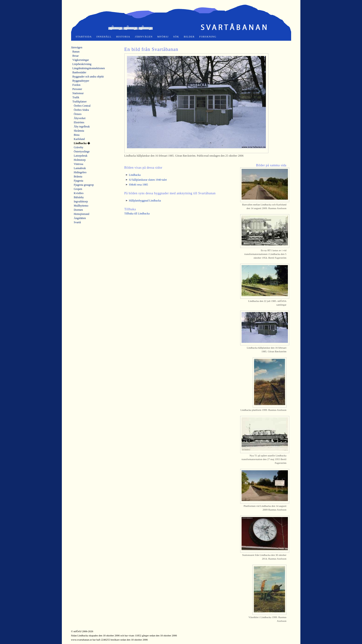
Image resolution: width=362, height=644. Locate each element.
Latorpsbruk (81, 156)
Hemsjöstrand (82, 214)
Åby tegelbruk (82, 127)
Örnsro (78, 114)
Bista (77, 135)
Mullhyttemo (81, 206)
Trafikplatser (80, 102)
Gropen (78, 189)
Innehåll (104, 37)
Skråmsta (79, 131)
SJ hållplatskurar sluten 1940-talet (148, 180)
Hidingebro (80, 172)
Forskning (208, 37)
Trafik (76, 97)
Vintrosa (79, 164)
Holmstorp (80, 160)
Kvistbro (79, 193)
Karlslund (79, 139)
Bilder (189, 37)
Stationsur (78, 93)
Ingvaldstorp (81, 201)
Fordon (77, 85)
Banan (76, 52)
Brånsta (78, 176)
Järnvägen (144, 37)
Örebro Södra (81, 110)
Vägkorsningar (81, 60)
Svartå (77, 222)
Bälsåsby (79, 197)
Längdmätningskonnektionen (89, 68)
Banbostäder (79, 72)
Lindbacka (135, 175)
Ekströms (79, 122)
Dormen (78, 210)
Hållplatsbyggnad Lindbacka (145, 201)
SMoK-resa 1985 (139, 185)
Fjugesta (79, 181)
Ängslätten (80, 218)
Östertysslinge (82, 152)
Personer (77, 89)
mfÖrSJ (163, 37)
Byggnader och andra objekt (88, 77)
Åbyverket (80, 118)
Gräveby (79, 147)
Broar (76, 56)
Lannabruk (80, 168)
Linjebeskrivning (82, 64)
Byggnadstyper (81, 81)
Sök (176, 37)
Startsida (84, 37)
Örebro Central (82, 106)
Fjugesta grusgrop (84, 185)
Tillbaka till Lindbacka (137, 214)
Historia (123, 37)
